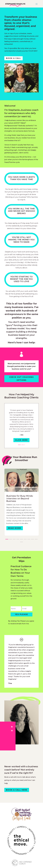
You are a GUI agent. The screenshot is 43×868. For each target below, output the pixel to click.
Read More (15, 528)
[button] (7, 539)
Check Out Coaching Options (21, 379)
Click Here (21, 440)
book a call (13, 58)
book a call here (17, 790)
